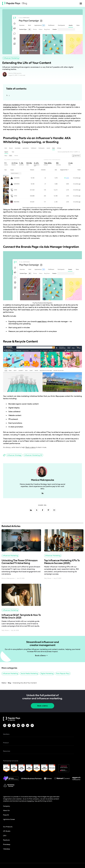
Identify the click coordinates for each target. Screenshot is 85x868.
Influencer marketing (11, 105)
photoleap (7, 844)
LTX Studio (7, 831)
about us (6, 810)
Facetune (6, 840)
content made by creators (62, 116)
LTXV (5, 836)
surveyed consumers (45, 107)
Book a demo (42, 706)
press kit (6, 815)
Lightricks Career (9, 819)
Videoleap (7, 849)
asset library (42, 321)
